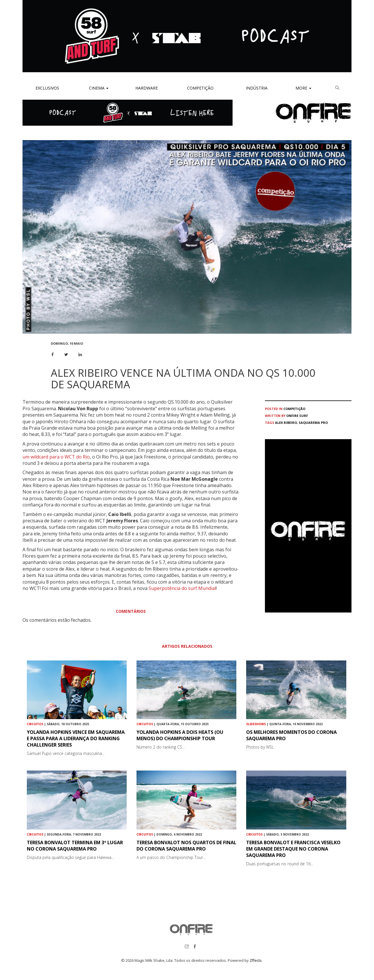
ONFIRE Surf (297, 416)
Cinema (98, 88)
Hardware (147, 88)
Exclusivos (47, 88)
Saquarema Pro (313, 423)
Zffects (256, 960)
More (303, 88)
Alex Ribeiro (286, 423)
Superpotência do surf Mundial (182, 588)
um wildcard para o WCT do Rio (56, 457)
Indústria (256, 88)
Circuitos (35, 724)
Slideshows (256, 724)
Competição (200, 88)
